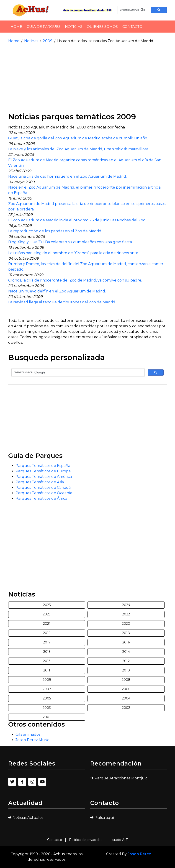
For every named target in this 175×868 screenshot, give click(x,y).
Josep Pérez (139, 854)
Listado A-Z (119, 840)
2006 (126, 689)
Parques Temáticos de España (43, 466)
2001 (47, 717)
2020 (126, 624)
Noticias (74, 27)
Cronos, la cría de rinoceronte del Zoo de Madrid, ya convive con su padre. (75, 280)
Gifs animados (28, 734)
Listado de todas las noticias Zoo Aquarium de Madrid (105, 41)
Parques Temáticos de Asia (40, 482)
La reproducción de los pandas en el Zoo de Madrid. (55, 231)
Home (16, 27)
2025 (47, 605)
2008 (126, 680)
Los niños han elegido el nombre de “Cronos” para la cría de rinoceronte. (74, 253)
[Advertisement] (87, 78)
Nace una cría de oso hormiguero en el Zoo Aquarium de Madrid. (67, 176)
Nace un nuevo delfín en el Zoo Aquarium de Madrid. (57, 291)
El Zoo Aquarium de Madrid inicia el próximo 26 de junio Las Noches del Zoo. (77, 220)
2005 (47, 698)
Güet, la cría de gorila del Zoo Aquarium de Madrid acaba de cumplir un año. (78, 138)
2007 (47, 689)
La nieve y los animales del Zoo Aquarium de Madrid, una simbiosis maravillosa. (79, 149)
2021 (47, 624)
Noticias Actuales (28, 818)
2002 (126, 708)
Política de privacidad (86, 840)
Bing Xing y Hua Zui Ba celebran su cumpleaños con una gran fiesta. (70, 242)
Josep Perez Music (32, 740)
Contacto (132, 27)
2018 (126, 633)
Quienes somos (102, 27)
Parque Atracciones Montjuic (121, 778)
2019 (47, 633)
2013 (47, 661)
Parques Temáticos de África (41, 498)
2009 (48, 41)
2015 (47, 652)
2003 (47, 708)
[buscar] (132, 10)
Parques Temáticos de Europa (43, 471)
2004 (126, 698)
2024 (126, 605)
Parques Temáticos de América (44, 477)
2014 (126, 652)
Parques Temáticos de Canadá (43, 488)
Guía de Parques (44, 27)
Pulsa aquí (104, 818)
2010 (126, 670)
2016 (126, 642)
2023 (47, 614)
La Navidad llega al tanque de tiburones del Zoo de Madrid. (62, 302)
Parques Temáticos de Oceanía (44, 493)
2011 (47, 670)
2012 (126, 661)
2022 (126, 614)
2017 (47, 642)
